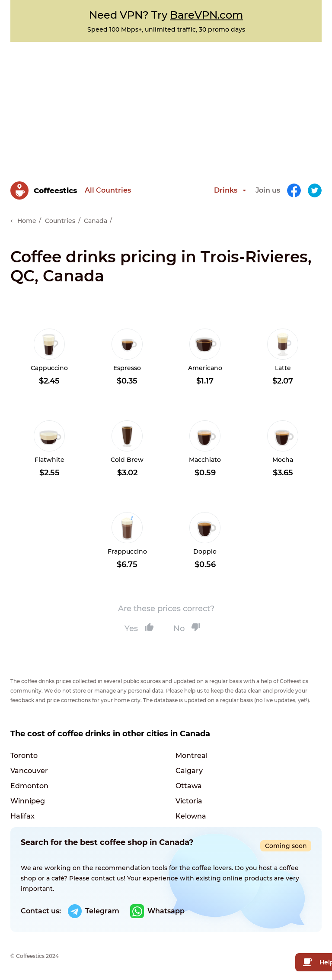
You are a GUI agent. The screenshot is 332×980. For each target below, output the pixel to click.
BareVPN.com (206, 15)
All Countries (108, 190)
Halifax (22, 816)
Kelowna (191, 816)
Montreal (192, 756)
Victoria (189, 801)
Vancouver (29, 771)
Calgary (189, 771)
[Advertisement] (166, 107)
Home (27, 221)
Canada (96, 221)
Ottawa (189, 786)
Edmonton (29, 786)
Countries (60, 221)
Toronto (24, 756)
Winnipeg (28, 801)
